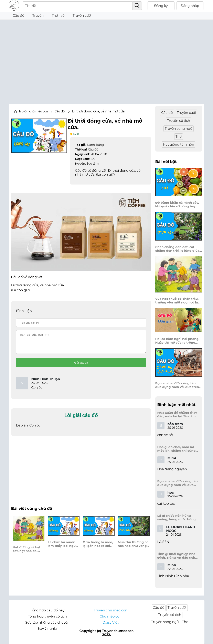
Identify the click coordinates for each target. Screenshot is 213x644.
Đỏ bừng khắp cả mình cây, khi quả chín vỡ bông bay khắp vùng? (177, 204)
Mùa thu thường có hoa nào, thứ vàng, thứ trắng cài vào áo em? (133, 547)
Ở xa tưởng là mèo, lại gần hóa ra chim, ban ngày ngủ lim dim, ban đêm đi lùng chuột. (98, 547)
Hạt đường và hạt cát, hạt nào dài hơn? (27, 552)
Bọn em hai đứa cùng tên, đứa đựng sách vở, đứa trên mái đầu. (177, 385)
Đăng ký (161, 6)
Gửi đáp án (81, 366)
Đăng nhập (190, 6)
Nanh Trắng (95, 144)
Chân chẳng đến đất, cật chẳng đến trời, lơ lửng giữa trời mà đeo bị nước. (177, 249)
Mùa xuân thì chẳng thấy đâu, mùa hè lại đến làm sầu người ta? (177, 414)
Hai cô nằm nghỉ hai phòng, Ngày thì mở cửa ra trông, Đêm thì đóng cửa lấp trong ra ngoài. (178, 341)
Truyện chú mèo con (33, 111)
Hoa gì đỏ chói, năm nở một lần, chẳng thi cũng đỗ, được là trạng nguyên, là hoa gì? (178, 449)
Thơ (179, 137)
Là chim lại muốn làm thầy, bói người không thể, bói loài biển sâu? (63, 547)
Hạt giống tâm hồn (179, 145)
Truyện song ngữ (179, 129)
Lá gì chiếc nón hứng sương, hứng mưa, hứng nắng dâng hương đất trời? (177, 518)
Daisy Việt (111, 623)
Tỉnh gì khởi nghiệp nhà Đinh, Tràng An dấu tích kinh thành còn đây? (176, 556)
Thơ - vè (58, 16)
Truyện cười (82, 16)
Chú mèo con (111, 616)
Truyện (38, 16)
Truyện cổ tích (179, 121)
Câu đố (19, 16)
